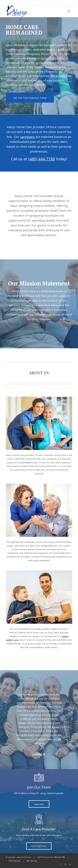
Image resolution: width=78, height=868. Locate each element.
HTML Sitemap (14, 861)
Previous (13, 697)
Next (65, 697)
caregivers (28, 137)
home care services (53, 58)
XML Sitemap (32, 861)
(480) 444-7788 (42, 159)
